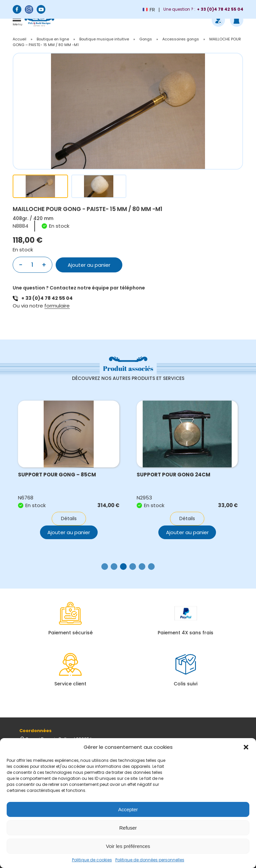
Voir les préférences (128, 846)
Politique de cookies (92, 860)
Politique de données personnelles (150, 860)
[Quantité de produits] (32, 265)
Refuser (128, 828)
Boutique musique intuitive (104, 39)
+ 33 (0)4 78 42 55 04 (47, 298)
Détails (69, 518)
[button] (246, 747)
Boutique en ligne (53, 39)
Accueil (19, 39)
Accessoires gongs (181, 39)
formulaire (57, 306)
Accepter (128, 809)
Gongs (146, 39)
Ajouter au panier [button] (187, 532)
